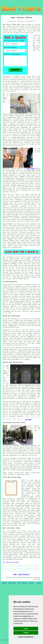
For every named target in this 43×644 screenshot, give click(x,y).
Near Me (31, 583)
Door (4, 257)
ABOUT (28, 14)
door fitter (33, 226)
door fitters (24, 274)
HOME (21, 14)
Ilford (36, 257)
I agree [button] (26, 629)
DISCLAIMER (38, 14)
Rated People (32, 129)
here (10, 558)
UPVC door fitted (21, 213)
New (19, 583)
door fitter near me (17, 114)
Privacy (39, 583)
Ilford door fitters (34, 170)
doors (17, 231)
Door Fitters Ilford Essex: (12, 24)
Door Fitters (12, 583)
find (8, 531)
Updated (25, 583)
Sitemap (4, 583)
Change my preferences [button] (26, 637)
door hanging (25, 489)
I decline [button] (26, 633)
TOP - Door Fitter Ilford (11, 562)
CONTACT (33, 14)
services (5, 277)
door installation (27, 492)
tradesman (37, 134)
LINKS (24, 14)
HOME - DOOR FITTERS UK (21, 575)
